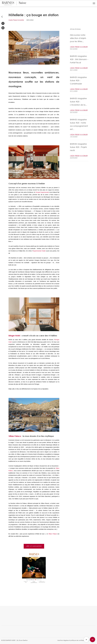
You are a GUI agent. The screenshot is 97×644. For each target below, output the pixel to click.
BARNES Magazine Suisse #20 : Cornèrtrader (78, 80)
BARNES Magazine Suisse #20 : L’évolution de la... (79, 102)
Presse (15, 20)
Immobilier (21, 20)
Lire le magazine (34, 546)
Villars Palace (15, 436)
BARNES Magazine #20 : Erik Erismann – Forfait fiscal (79, 59)
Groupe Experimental (42, 192)
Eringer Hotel (14, 336)
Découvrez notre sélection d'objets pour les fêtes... (78, 38)
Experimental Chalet (39, 251)
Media (11, 20)
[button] (94, 3)
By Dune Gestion (22, 640)
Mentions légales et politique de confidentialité (73, 640)
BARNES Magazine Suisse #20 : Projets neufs (78, 147)
